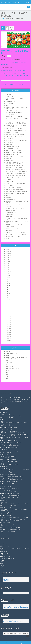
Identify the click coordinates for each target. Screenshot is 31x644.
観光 (7, 375)
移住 (7, 373)
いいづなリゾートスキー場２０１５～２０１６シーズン (17, 219)
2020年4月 (8, 297)
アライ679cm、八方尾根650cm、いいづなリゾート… (13, 84)
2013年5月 (8, 341)
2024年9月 (8, 257)
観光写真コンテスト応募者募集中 (14, 150)
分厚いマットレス (10, 96)
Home (3, 18)
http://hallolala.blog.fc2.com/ (11, 621)
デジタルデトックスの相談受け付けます (15, 183)
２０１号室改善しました (12, 148)
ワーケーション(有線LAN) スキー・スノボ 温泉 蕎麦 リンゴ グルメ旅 (17, 163)
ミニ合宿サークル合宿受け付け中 (14, 168)
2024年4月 (8, 261)
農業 (7, 379)
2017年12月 (9, 313)
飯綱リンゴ (9, 195)
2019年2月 (8, 301)
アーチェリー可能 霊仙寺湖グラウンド (15, 176)
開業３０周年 (9, 231)
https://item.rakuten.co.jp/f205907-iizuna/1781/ (13, 70)
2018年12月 (9, 305)
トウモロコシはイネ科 (11, 212)
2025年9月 (8, 251)
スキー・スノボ (10, 355)
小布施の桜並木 (10, 158)
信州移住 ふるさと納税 (12, 132)
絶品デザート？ (10, 197)
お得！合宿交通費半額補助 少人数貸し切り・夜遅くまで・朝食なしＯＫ (17, 108)
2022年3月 (8, 283)
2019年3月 (8, 299)
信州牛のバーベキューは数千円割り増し (15, 225)
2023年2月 (8, 275)
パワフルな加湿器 (10, 185)
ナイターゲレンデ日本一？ (12, 154)
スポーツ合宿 (9, 144)
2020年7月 (8, 295)
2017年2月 (8, 323)
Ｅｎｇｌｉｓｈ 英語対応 (13, 229)
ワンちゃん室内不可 (11, 142)
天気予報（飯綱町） (11, 227)
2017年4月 (8, 319)
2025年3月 (8, 255)
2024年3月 (8, 263)
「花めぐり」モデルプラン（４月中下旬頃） (17, 172)
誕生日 (7, 377)
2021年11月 (9, 289)
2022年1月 (8, 287)
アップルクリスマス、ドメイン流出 (14, 156)
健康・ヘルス (9, 361)
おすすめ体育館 (10, 214)
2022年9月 (8, 277)
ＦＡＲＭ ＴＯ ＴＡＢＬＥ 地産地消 (15, 232)
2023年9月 (8, 273)
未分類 (9, 56)
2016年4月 (8, 331)
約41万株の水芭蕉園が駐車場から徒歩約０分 (17, 170)
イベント (8, 351)
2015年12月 (9, 339)
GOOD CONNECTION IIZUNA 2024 (14, 136)
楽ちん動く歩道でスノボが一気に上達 (15, 193)
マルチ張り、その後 (11, 207)
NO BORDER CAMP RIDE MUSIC (14, 113)
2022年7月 (8, 279)
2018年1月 (8, 311)
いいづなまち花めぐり (11, 115)
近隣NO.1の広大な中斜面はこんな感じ (15, 189)
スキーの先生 (9, 94)
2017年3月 (8, 321)
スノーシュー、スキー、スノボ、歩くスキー (17, 140)
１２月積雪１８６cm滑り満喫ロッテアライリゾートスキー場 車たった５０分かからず (17, 123)
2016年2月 (8, 335)
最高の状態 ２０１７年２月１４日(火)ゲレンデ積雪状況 (17, 202)
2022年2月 (8, 285)
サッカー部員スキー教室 (12, 101)
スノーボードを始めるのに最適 (13, 187)
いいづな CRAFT (10, 138)
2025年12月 (9, 249)
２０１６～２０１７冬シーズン (13, 205)
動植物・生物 (9, 363)
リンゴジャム (9, 179)
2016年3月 (8, 333)
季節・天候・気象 (10, 367)
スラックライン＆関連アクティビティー (15, 166)
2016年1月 (8, 337)
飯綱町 (6, 580)
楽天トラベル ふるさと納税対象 (14, 117)
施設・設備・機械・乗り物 (12, 369)
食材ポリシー (9, 238)
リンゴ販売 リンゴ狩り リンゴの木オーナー (16, 130)
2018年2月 (8, 309)
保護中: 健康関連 (10, 160)
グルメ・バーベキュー (11, 353)
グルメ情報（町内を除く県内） (13, 146)
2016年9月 (8, 327)
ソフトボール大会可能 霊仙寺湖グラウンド (16, 174)
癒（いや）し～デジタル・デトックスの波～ (17, 234)
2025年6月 (8, 253)
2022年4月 (8, 281)
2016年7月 (8, 329)
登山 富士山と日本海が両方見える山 (15, 134)
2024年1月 (8, 265)
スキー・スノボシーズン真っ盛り (14, 152)
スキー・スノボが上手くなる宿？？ (14, 128)
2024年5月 (8, 259)
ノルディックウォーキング (12, 177)
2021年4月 (8, 291)
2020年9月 (8, 293)
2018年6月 (8, 307)
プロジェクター (10, 103)
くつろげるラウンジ (11, 181)
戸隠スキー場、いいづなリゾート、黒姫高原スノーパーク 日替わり (17, 126)
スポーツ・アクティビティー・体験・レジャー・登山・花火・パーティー (17, 358)
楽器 (7, 105)
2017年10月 (9, 315)
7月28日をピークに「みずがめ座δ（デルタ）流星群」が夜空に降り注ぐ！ (17, 209)
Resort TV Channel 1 (11, 216)
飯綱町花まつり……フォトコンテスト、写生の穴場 (17, 222)
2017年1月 (8, 325)
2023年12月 (9, 267)
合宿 (7, 365)
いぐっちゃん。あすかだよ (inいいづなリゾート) (17, 99)
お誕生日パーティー (11, 199)
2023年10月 (9, 271)
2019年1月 (8, 303)
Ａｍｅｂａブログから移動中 (13, 236)
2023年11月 (9, 269)
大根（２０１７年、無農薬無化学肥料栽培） (17, 191)
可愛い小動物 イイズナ (12, 111)
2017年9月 (8, 317)
